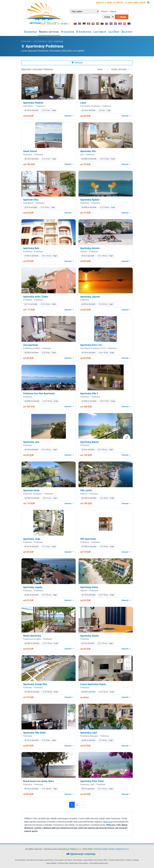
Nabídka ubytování (49, 32)
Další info (127, 32)
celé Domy (114, 32)
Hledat (122, 17)
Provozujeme (20, 860)
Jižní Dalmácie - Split (43, 41)
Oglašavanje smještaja (81, 854)
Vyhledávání (67, 32)
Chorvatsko (31, 32)
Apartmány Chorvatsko (79, 863)
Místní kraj (108, 822)
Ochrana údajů (101, 849)
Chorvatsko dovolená (63, 860)
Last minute (100, 32)
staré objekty (51, 863)
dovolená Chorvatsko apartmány (40, 860)
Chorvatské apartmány (99, 863)
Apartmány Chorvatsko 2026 (96, 860)
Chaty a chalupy (132, 860)
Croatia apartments (117, 860)
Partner (61, 863)
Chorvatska (78, 860)
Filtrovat (77, 63)
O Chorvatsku (84, 32)
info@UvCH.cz (122, 849)
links (66, 863)
